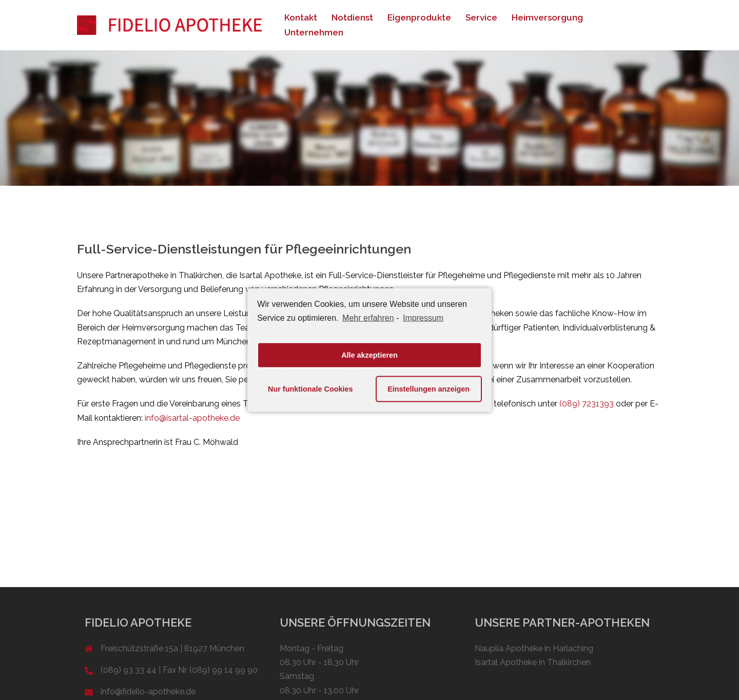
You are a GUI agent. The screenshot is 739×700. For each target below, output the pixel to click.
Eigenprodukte (419, 17)
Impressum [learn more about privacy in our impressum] (423, 318)
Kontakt (301, 17)
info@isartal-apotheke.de (192, 418)
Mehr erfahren (368, 318)
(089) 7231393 (587, 404)
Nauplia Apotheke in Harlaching (534, 648)
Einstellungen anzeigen (429, 389)
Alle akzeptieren (369, 355)
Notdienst (352, 17)
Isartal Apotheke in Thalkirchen (533, 662)
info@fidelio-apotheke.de (148, 692)
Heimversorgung (547, 17)
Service (481, 17)
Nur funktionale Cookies (310, 389)
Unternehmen (314, 32)
